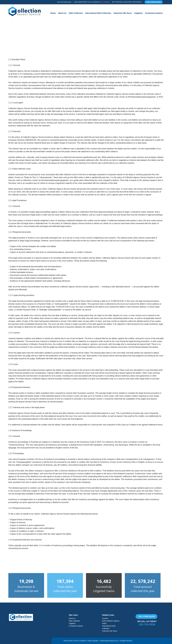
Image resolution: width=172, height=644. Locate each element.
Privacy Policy (68, 641)
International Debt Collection (98, 13)
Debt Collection (76, 13)
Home (53, 13)
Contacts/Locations (154, 13)
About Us (62, 13)
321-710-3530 (105, 2)
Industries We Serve (123, 13)
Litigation (138, 13)
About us (72, 618)
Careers (105, 618)
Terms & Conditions (80, 641)
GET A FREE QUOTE (154, 2)
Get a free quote (147, 616)
